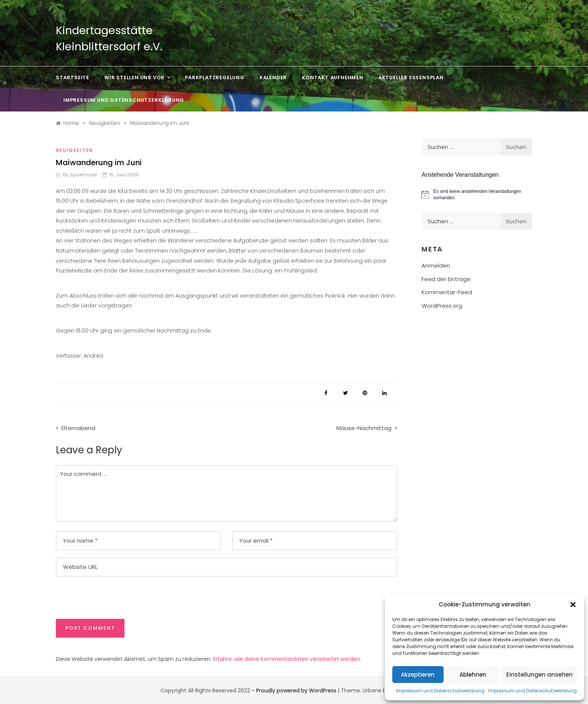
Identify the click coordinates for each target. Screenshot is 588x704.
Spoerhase (83, 175)
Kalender (273, 77)
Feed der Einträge (446, 279)
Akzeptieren (418, 675)
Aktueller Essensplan (411, 77)
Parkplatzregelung (215, 77)
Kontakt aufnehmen (333, 77)
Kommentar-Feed (447, 292)
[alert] (477, 195)
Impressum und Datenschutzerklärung (440, 691)
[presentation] (107, 597)
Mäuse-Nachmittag (364, 428)
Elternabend (78, 428)
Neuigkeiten (74, 150)
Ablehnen (473, 675)
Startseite (73, 77)
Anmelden (436, 266)
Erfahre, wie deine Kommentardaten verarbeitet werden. (287, 659)
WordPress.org (442, 306)
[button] (573, 605)
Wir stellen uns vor (137, 78)
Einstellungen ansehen (539, 675)
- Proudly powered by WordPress (295, 690)
